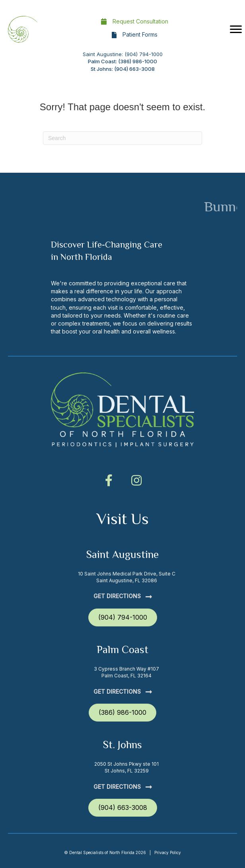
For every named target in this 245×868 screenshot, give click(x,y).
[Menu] (236, 29)
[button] (109, 480)
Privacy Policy (168, 852)
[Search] (122, 138)
